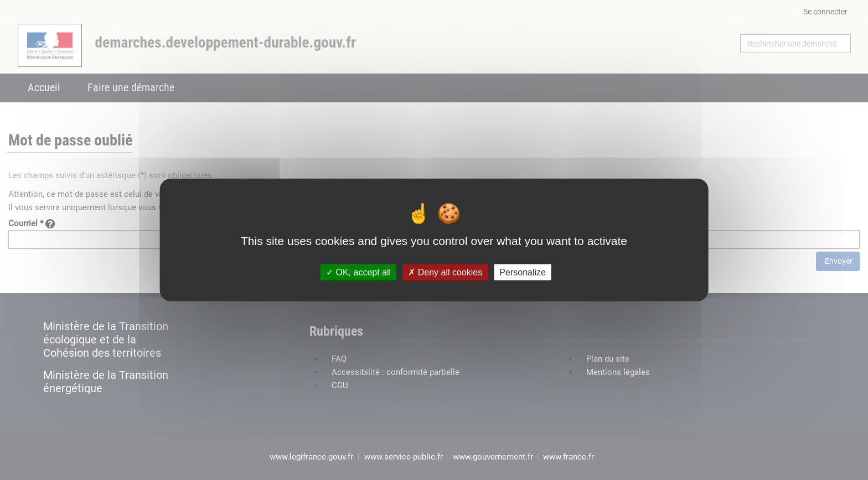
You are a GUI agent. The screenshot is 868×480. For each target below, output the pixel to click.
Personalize (523, 272)
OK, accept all (358, 272)
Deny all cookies (445, 272)
